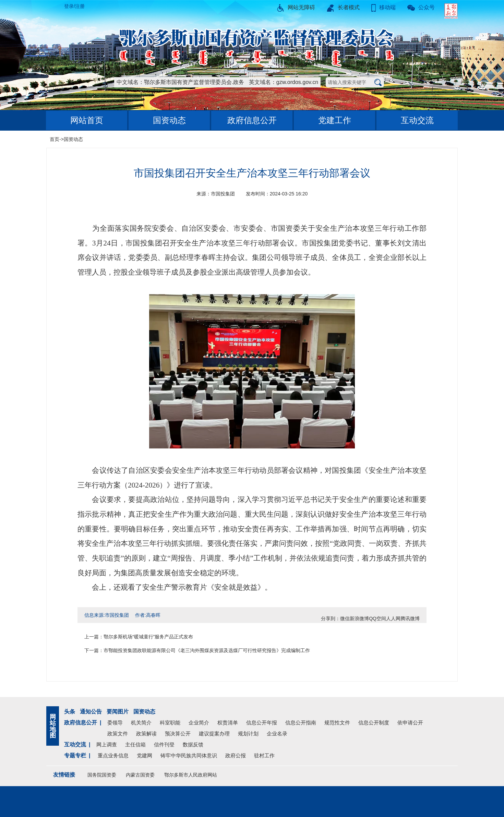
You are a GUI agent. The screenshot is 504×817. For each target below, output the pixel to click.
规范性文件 (337, 723)
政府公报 (236, 755)
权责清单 (228, 723)
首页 (55, 139)
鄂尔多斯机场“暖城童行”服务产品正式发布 (148, 637)
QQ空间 (377, 618)
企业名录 (277, 734)
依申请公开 (410, 723)
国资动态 (169, 120)
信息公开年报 (262, 723)
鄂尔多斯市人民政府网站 (191, 775)
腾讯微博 (410, 618)
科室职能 (170, 723)
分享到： (331, 618)
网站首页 (87, 120)
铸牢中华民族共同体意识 (189, 755)
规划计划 (248, 734)
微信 (345, 618)
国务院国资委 (102, 775)
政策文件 (118, 734)
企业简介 (199, 723)
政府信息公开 (252, 120)
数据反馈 (193, 744)
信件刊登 (164, 744)
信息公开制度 (374, 723)
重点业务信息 (113, 755)
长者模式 (343, 7)
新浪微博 (359, 618)
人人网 (393, 618)
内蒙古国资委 (140, 775)
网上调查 (107, 744)
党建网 (145, 755)
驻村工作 (264, 755)
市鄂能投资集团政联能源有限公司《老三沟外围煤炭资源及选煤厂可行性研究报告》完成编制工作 (207, 650)
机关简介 (141, 723)
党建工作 (335, 120)
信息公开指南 (301, 723)
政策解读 (146, 734)
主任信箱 (135, 744)
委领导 (115, 723)
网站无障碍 (296, 7)
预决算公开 (178, 734)
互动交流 (417, 120)
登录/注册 (74, 6)
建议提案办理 (214, 734)
